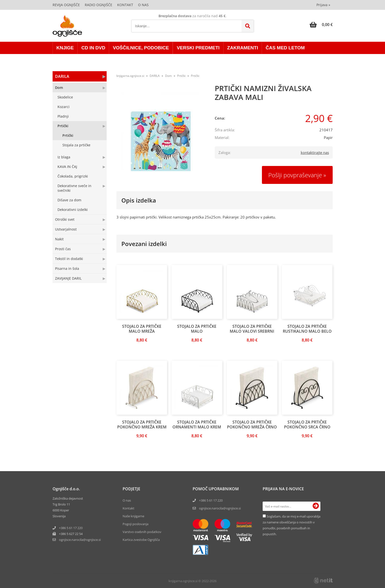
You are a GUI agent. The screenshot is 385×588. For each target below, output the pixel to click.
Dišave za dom (69, 200)
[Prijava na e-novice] (316, 506)
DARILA (62, 76)
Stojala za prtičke (76, 145)
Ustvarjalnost (66, 229)
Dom (59, 88)
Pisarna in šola (67, 268)
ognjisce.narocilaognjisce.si (80, 540)
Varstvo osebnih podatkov (142, 532)
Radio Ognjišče (99, 5)
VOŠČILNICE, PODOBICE (141, 48)
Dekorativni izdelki (73, 210)
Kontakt (125, 5)
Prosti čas (63, 249)
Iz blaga (64, 157)
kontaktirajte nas (315, 152)
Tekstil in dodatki (69, 259)
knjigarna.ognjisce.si (130, 76)
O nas (143, 5)
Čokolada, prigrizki (73, 176)
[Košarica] (321, 25)
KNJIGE (65, 48)
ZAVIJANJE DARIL (68, 278)
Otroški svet (65, 219)
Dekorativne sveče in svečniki (74, 188)
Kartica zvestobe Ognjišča (141, 540)
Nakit (59, 239)
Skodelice (65, 97)
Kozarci (64, 107)
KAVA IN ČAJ (67, 167)
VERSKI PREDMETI (198, 48)
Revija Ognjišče (66, 5)
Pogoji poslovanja (135, 524)
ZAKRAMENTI (243, 48)
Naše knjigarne (133, 516)
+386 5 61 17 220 (71, 528)
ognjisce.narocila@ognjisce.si (220, 508)
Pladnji (63, 116)
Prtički (63, 126)
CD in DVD (93, 48)
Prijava (323, 5)
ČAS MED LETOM (285, 48)
